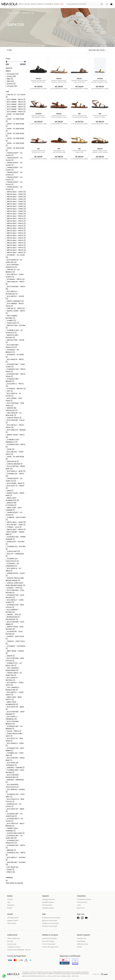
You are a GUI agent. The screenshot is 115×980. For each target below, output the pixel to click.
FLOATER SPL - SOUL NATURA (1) (14, 633)
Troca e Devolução (49, 944)
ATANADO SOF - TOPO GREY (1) (15, 796)
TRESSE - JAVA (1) (13, 615)
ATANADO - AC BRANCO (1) (12, 351)
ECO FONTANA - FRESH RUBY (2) (15, 468)
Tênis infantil (12, 923)
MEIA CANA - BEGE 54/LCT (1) (14, 698)
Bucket (10, 908)
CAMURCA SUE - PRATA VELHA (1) (16, 370)
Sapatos (34, 4)
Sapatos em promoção (50, 923)
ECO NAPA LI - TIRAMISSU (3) (12, 718)
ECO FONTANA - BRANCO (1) (13, 723)
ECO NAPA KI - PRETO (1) (15, 361)
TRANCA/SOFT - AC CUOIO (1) (14, 154)
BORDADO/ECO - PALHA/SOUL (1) (13, 618)
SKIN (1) (9, 491)
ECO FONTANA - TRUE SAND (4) (15, 404)
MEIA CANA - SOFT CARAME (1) (14, 509)
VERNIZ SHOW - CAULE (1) (15, 574)
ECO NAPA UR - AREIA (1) (15, 708)
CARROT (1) (11, 321)
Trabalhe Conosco (14, 947)
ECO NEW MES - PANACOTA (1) (13, 346)
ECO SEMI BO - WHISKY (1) (15, 791)
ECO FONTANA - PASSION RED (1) (13, 776)
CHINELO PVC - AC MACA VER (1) (14, 664)
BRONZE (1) (11, 850)
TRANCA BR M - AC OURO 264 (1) (14, 674)
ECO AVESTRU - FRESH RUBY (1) (15, 759)
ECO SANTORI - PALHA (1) (15, 421)
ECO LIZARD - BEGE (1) (15, 483)
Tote (9, 902)
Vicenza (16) (11, 86)
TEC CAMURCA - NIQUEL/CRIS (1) (13, 689)
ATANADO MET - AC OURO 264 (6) (14, 837)
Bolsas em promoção (50, 920)
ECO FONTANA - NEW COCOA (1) (15, 659)
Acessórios (49, 4)
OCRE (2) (10, 449)
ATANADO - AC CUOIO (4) (15, 256)
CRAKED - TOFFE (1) (14, 588)
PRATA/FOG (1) (12, 461)
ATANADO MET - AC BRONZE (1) (14, 727)
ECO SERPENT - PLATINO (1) (12, 611)
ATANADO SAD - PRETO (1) (15, 446)
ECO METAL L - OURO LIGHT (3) (15, 684)
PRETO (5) (10, 872)
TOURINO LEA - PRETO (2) (15, 475)
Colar (79, 905)
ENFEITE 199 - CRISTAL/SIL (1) (11, 409)
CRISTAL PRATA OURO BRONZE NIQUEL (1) (15, 579)
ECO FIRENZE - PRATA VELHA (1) (15, 305)
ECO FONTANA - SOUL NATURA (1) (15, 591)
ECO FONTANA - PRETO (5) (15, 288)
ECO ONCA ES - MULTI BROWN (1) (15, 825)
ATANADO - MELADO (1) (16, 389)
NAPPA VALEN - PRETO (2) (15, 436)
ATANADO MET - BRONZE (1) (13, 380)
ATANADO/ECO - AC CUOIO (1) (14, 820)
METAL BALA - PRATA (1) (16, 216)
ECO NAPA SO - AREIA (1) (15, 810)
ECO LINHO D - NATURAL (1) (12, 679)
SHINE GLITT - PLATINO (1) (15, 543)
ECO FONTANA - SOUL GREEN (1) (15, 623)
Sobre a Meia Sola (14, 938)
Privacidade (81, 941)
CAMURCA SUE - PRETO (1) (16, 854)
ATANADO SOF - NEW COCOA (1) (15, 606)
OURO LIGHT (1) (12, 323)
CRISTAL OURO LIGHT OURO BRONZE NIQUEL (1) (15, 584)
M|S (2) (9, 79)
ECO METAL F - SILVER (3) (15, 297)
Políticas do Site (82, 944)
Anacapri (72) (12, 74)
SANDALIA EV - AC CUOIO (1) (14, 805)
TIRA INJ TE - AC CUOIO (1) (16, 96)
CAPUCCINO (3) (13, 551)
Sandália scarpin (48, 908)
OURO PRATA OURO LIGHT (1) (14, 735)
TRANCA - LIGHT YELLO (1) (15, 642)
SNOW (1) (10, 656)
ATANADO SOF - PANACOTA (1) (13, 842)
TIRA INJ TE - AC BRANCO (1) (13, 271)
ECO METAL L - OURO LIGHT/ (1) (15, 693)
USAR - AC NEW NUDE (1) (15, 115)
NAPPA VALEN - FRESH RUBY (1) (15, 494)
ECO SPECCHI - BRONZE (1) (16, 431)
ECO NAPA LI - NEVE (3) (16, 471)
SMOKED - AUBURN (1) (15, 768)
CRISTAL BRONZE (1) (14, 464)
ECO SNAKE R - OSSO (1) (15, 744)
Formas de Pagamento (50, 947)
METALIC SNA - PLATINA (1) (16, 327)
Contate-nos (81, 938)
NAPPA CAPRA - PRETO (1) (15, 312)
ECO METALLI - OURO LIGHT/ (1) (15, 453)
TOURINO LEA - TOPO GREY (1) (15, 754)
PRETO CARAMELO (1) (15, 301)
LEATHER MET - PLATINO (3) (16, 864)
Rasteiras (26, 13)
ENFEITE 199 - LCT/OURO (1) (11, 504)
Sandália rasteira (48, 902)
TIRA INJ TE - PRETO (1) (15, 308)
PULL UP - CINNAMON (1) (15, 555)
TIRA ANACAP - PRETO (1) (15, 283)
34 (33, 13)
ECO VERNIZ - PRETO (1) (16, 99)
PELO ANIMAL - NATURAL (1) (12, 317)
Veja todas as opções (14, 883)
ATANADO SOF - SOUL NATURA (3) (15, 596)
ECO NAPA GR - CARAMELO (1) (13, 764)
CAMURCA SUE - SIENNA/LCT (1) (13, 441)
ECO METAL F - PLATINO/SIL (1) (12, 293)
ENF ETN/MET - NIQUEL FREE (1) (15, 533)
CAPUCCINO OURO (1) (15, 833)
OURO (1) (10, 870)
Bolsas (27, 4)
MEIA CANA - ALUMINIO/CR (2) (12, 499)
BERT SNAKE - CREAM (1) (15, 652)
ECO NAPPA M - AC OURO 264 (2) (14, 261)
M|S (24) (10, 81)
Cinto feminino (82, 902)
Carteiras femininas (84, 899)
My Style (10, 941)
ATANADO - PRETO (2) (15, 279)
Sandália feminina (48, 899)
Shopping (11, 905)
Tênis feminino (47, 905)
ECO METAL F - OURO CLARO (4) (15, 276)
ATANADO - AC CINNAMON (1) (12, 565)
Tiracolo (10, 899)
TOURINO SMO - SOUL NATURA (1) (15, 771)
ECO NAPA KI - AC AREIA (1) (13, 570)
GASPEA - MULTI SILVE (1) (15, 638)
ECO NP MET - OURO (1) (16, 525)
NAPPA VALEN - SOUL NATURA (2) (15, 628)
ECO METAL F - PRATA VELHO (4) (15, 426)
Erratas (79, 947)
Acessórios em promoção (51, 918)
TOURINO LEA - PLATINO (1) (16, 548)
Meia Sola (10, 13)
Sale (62, 4)
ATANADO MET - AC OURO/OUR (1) (14, 815)
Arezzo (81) (11, 76)
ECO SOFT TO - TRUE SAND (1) (14, 740)
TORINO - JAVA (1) (14, 527)
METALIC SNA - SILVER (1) (15, 341)
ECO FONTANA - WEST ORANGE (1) (15, 713)
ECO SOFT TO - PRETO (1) (15, 487)
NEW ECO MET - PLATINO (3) (13, 336)
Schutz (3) (11, 84)
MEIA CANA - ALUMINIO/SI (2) (12, 703)
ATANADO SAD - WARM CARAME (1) (16, 538)
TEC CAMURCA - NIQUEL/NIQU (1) (13, 669)
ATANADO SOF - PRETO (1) (15, 847)
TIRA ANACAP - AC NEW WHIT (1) (14, 414)
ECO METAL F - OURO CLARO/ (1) (15, 601)
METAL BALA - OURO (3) (16, 192)
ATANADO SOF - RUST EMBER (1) (15, 749)
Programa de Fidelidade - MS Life (19, 950)
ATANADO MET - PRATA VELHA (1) (15, 375)
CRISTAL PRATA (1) (14, 418)
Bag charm (81, 908)
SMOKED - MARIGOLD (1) (15, 781)
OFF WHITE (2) (12, 867)
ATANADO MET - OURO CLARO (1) (15, 365)
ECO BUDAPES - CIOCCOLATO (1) (13, 786)
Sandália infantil (13, 918)
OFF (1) (9, 391)
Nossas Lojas (12, 944)
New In (21, 4)
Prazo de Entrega (48, 941)
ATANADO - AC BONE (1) (15, 356)
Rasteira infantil (13, 920)
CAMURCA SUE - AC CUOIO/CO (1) (14, 331)
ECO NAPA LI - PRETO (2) (15, 385)
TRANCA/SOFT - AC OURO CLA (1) (14, 480)
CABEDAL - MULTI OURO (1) (16, 519)
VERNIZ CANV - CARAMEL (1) (12, 830)
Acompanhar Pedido (49, 938)
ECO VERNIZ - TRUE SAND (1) (14, 400)
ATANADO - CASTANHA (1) (16, 647)
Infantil (57, 4)
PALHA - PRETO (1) (14, 731)
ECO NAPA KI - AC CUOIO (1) (13, 395)
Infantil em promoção (50, 926)
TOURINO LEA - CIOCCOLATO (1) (12, 560)
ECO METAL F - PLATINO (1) (16, 859)
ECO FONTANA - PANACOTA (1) (13, 266)
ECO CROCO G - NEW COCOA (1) (15, 800)
